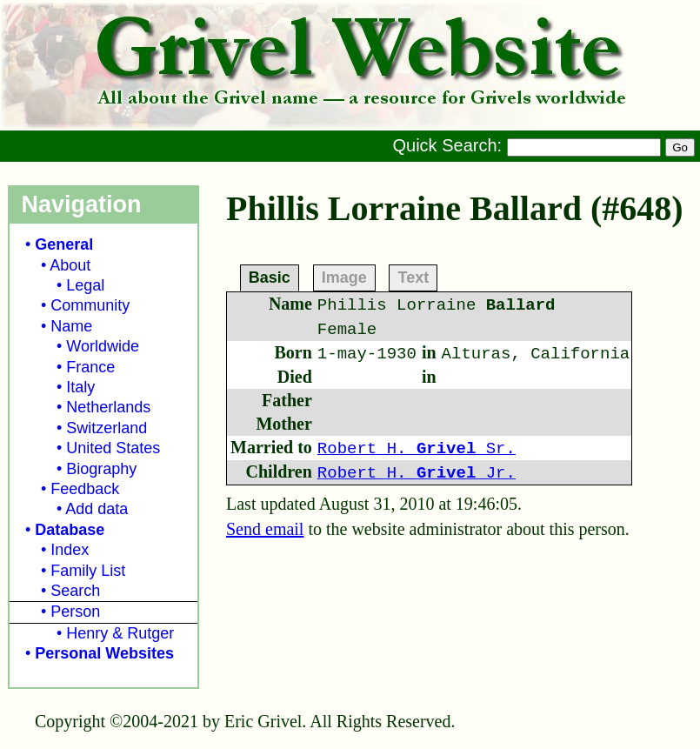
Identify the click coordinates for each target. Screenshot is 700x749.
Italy (80, 387)
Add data (97, 509)
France (90, 367)
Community (90, 305)
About (70, 265)
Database (70, 530)
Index (70, 550)
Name (71, 326)
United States (113, 448)
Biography (101, 469)
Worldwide (103, 346)
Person (75, 612)
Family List (88, 571)
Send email (265, 529)
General (64, 244)
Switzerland (107, 428)
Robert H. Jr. (417, 473)
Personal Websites (104, 653)
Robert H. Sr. (417, 449)
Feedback (85, 489)
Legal (85, 285)
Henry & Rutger (120, 633)
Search (75, 591)
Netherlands (108, 407)
